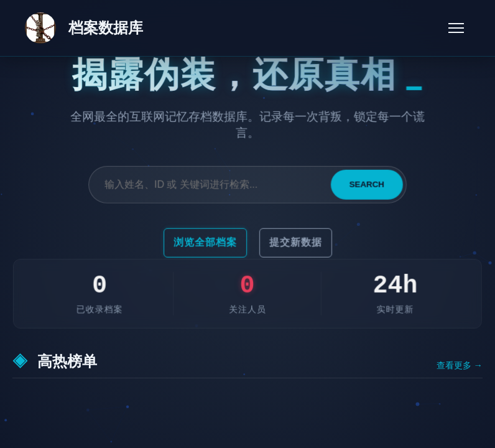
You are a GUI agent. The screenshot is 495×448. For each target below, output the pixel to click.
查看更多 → (460, 366)
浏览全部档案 (205, 242)
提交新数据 (295, 242)
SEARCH (366, 185)
